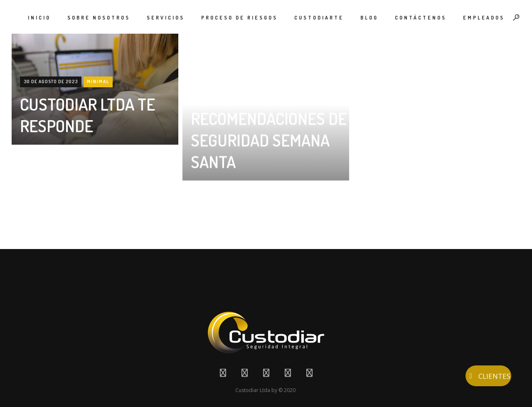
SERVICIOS (166, 18)
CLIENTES (488, 376)
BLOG (369, 18)
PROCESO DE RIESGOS (239, 18)
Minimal (98, 81)
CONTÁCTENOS (421, 18)
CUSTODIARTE (319, 18)
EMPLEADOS (484, 18)
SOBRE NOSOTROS (99, 18)
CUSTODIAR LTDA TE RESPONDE (87, 115)
